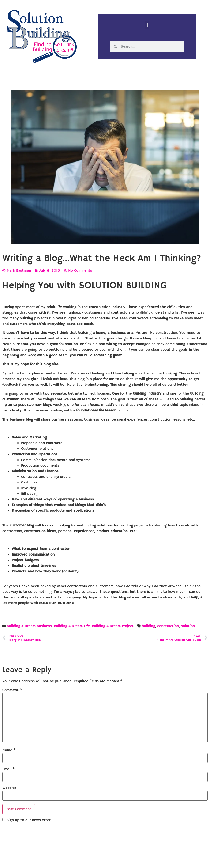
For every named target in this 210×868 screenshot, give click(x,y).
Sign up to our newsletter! (29, 820)
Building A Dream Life (72, 626)
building (148, 626)
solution (188, 626)
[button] (147, 25)
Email (8, 769)
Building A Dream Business (29, 626)
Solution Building (82, 860)
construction (168, 626)
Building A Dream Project (113, 626)
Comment (12, 690)
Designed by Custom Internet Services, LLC (137, 860)
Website (9, 788)
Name (9, 750)
